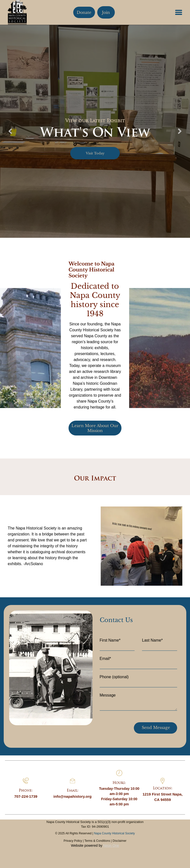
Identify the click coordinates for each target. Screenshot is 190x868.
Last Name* (152, 640)
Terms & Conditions (97, 841)
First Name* (110, 640)
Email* (105, 659)
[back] (10, 132)
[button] (179, 12)
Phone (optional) (114, 677)
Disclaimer (119, 841)
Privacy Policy (73, 841)
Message (108, 695)
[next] (180, 132)
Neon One (111, 845)
